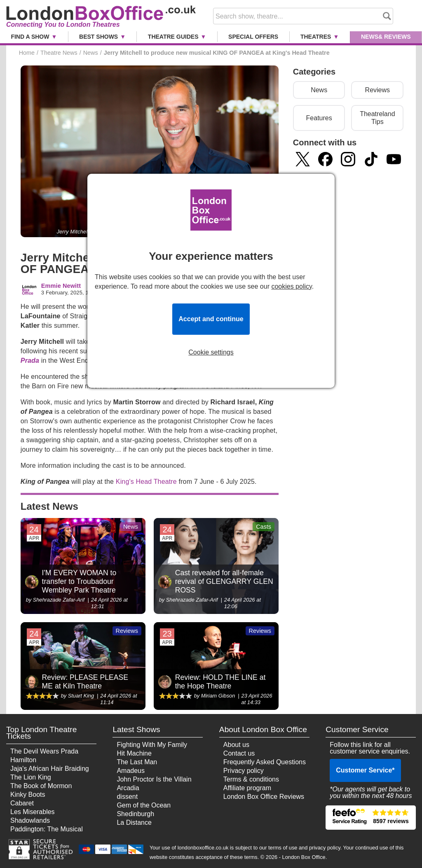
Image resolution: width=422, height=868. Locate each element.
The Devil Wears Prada (44, 751)
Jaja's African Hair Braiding (50, 769)
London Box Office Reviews (264, 797)
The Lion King (31, 777)
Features (319, 118)
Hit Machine (134, 753)
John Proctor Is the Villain (154, 779)
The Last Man (137, 762)
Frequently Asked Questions (265, 762)
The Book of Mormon (41, 786)
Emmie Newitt (61, 286)
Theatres (316, 37)
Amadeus (131, 771)
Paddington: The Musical (47, 829)
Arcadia (128, 788)
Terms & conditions (251, 779)
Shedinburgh (135, 814)
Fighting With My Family (152, 745)
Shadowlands (30, 820)
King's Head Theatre (146, 482)
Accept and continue (211, 319)
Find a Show (30, 37)
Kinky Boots (28, 794)
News (386, 37)
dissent (127, 797)
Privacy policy (244, 771)
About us (236, 745)
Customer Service (365, 770)
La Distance (134, 822)
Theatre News (59, 53)
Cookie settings (211, 352)
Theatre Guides (173, 37)
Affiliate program (247, 788)
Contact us (239, 753)
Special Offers (253, 37)
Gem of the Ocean (144, 805)
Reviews (377, 90)
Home (27, 53)
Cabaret (22, 803)
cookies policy (291, 286)
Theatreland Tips (377, 118)
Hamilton (23, 760)
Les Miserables (33, 812)
